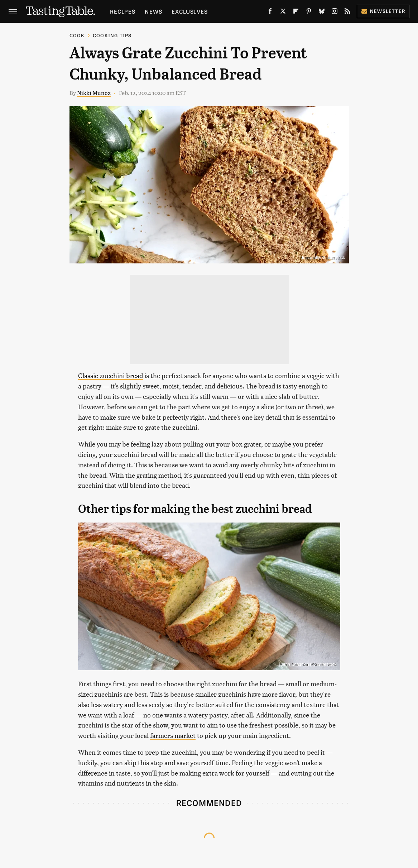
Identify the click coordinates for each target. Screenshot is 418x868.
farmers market (173, 735)
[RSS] (347, 13)
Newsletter (383, 11)
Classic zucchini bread (110, 375)
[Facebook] (270, 13)
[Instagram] (335, 13)
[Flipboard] (296, 13)
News (153, 11)
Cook (77, 35)
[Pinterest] (309, 13)
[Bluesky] (322, 13)
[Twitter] (283, 13)
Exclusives (190, 11)
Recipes (123, 11)
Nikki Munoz (94, 93)
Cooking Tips (112, 35)
